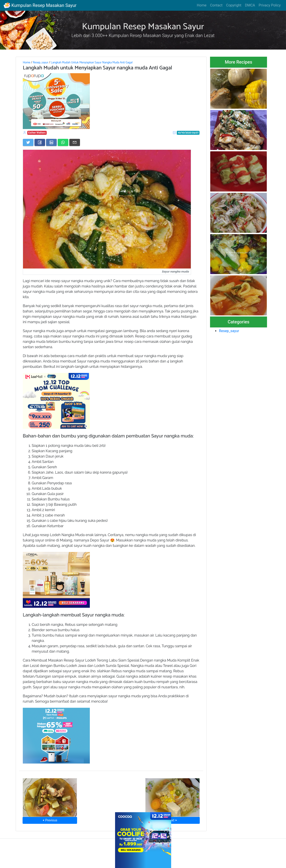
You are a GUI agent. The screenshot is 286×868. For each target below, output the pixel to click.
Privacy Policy (270, 5)
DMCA (250, 5)
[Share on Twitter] (28, 142)
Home (202, 5)
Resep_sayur (41, 62)
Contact (216, 5)
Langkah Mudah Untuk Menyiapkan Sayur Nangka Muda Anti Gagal (92, 62)
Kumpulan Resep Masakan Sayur (40, 5)
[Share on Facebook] (40, 142)
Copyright (234, 5)
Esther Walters (37, 133)
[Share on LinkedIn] (51, 142)
